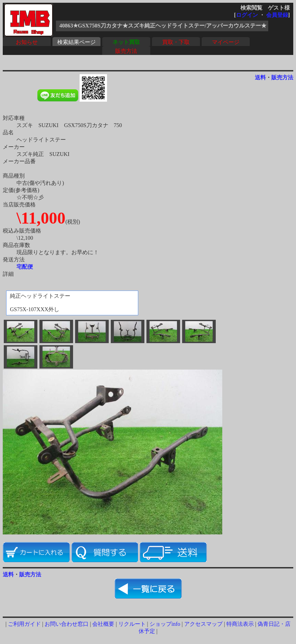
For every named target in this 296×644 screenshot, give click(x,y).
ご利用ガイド (24, 624)
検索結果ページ (76, 42)
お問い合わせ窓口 (67, 624)
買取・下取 (176, 42)
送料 (260, 77)
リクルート (132, 624)
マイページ (226, 42)
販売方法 (126, 51)
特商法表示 (240, 624)
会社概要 (103, 624)
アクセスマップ (203, 624)
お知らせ (27, 42)
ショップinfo (165, 624)
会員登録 (277, 15)
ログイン (247, 15)
